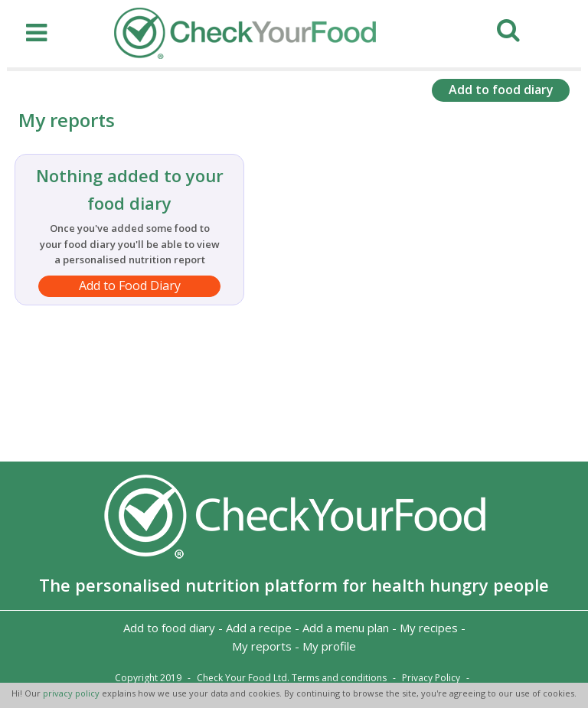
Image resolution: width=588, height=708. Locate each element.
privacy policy (72, 693)
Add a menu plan (346, 628)
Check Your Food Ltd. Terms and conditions (292, 678)
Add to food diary (501, 90)
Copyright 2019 (148, 678)
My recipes (429, 628)
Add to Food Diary (130, 285)
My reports (262, 646)
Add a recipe (259, 628)
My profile (329, 646)
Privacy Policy (431, 678)
